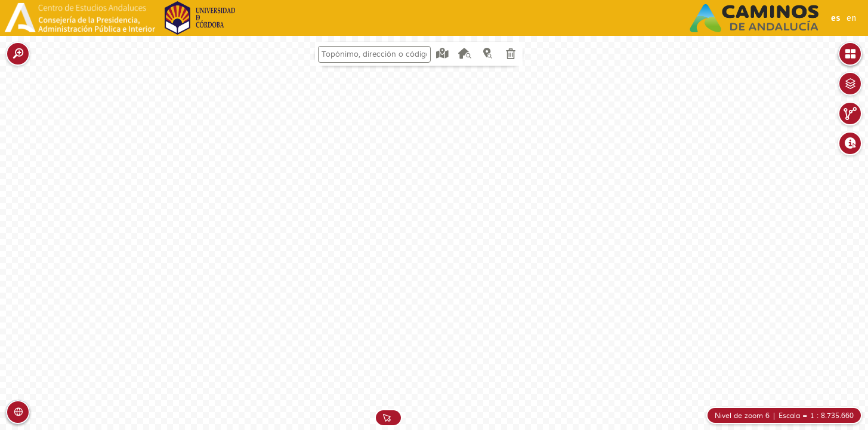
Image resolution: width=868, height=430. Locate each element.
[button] (18, 54)
